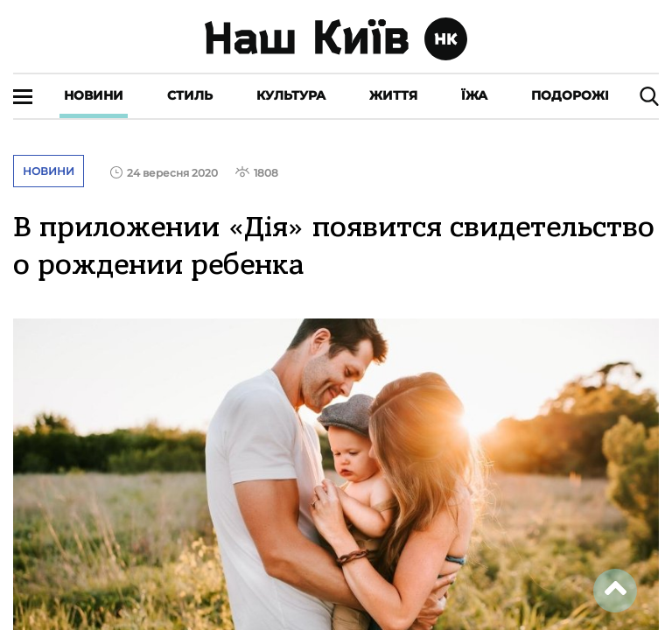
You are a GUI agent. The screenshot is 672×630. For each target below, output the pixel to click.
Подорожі (570, 95)
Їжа (474, 95)
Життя (393, 95)
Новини (94, 95)
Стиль (190, 95)
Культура (291, 95)
